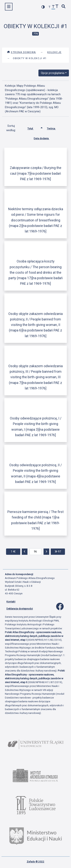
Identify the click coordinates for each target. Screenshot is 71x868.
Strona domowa (21, 52)
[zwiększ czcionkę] (57, 7)
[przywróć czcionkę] (53, 7)
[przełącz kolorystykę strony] (43, 7)
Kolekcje (54, 52)
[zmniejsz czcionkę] (50, 7)
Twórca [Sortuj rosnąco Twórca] (54, 128)
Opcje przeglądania (53, 73)
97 (60, 551)
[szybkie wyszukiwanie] (64, 7)
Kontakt (11, 602)
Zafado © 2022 (35, 862)
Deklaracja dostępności (20, 609)
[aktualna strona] (35, 552)
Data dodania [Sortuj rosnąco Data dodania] (44, 138)
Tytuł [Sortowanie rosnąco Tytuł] (33, 128)
